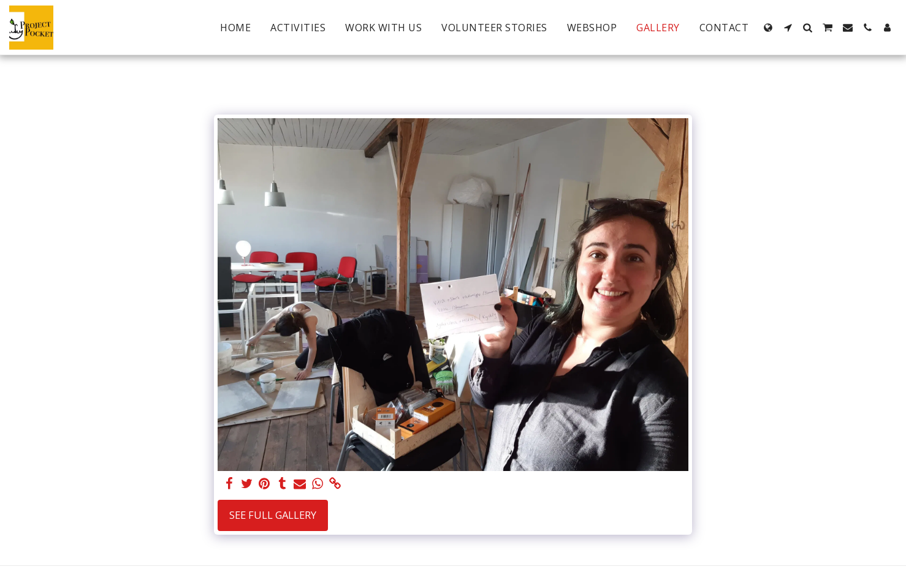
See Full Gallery (273, 515)
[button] (788, 28)
